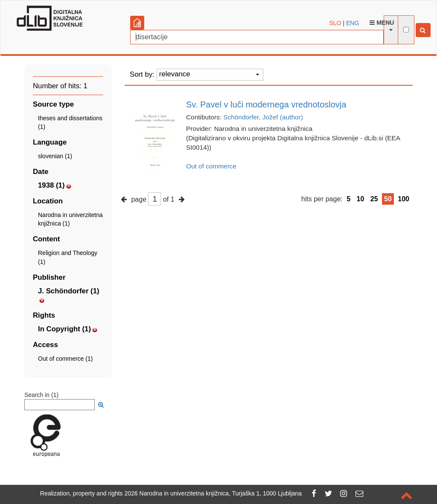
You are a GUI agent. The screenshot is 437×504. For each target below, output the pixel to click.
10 (361, 199)
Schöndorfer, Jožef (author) (263, 117)
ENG (353, 23)
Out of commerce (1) (65, 359)
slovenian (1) (55, 156)
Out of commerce (211, 166)
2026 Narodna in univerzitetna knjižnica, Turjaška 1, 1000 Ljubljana (213, 493)
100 (403, 199)
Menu (382, 23)
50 (388, 199)
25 (374, 199)
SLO (335, 23)
